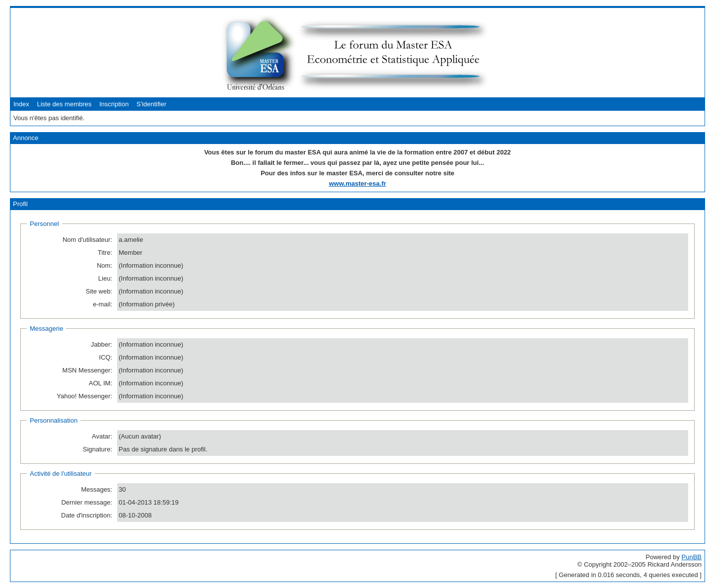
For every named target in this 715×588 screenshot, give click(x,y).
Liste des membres (64, 104)
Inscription (114, 104)
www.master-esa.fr (357, 184)
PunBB (692, 557)
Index (21, 104)
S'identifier (151, 104)
